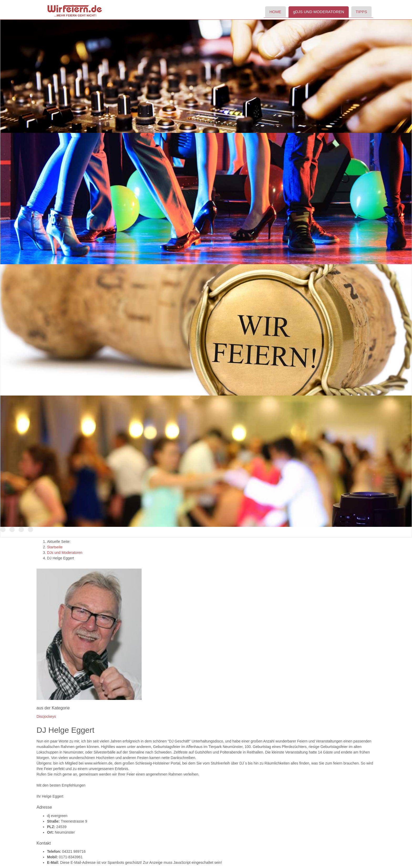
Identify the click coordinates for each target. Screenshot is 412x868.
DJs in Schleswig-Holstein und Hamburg (12, 530)
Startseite (55, 547)
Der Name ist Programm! (21, 530)
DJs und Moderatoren (65, 553)
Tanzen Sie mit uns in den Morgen (30, 530)
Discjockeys (46, 716)
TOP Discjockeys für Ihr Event (3, 530)
